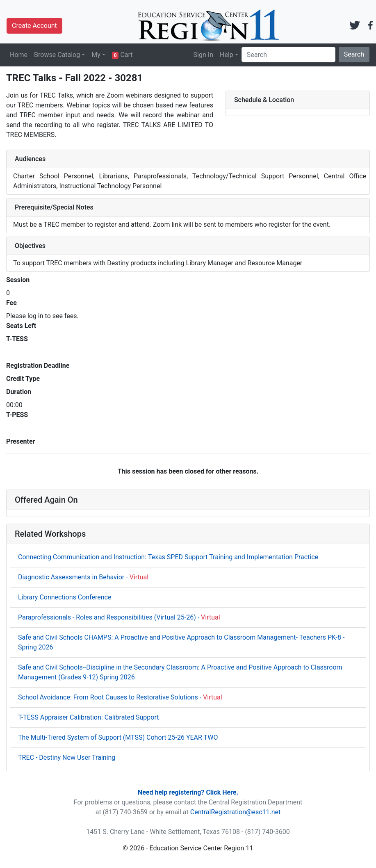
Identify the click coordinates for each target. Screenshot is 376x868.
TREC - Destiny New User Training (67, 758)
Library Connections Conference (65, 597)
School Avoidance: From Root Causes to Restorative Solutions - (120, 697)
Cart (122, 55)
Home (19, 55)
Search (354, 54)
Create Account (34, 26)
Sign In (203, 55)
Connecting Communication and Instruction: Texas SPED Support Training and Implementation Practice (168, 557)
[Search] (288, 55)
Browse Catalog (57, 55)
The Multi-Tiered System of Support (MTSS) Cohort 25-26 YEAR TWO (118, 737)
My (96, 55)
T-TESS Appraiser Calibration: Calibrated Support (89, 717)
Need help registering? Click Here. (188, 792)
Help (227, 55)
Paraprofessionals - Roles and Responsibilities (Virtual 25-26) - (119, 617)
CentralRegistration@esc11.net (236, 812)
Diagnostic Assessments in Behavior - (83, 577)
